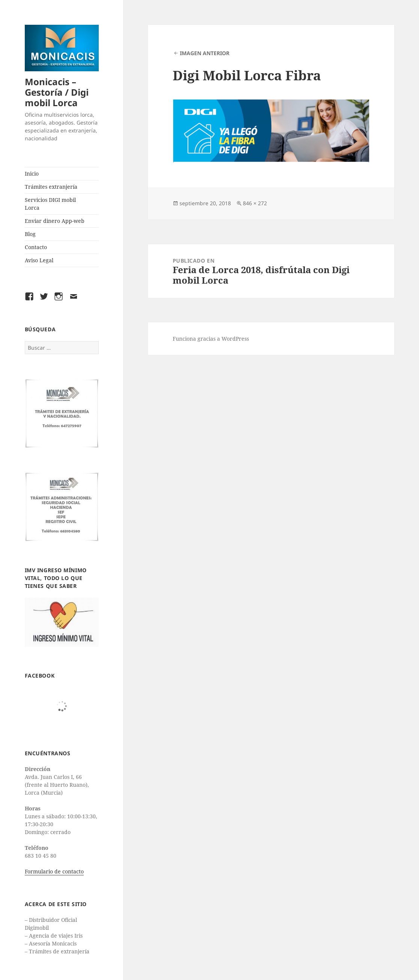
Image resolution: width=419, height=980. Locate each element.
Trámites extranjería (51, 187)
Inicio (32, 174)
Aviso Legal (39, 260)
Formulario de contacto (54, 871)
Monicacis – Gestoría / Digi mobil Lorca (57, 92)
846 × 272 (255, 203)
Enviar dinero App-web (55, 221)
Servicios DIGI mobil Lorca (50, 204)
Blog (30, 234)
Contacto (36, 247)
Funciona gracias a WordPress (211, 339)
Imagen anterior (205, 53)
